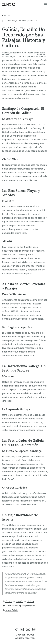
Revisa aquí (11, 585)
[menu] (45, 5)
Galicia (6, 53)
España (41, 53)
